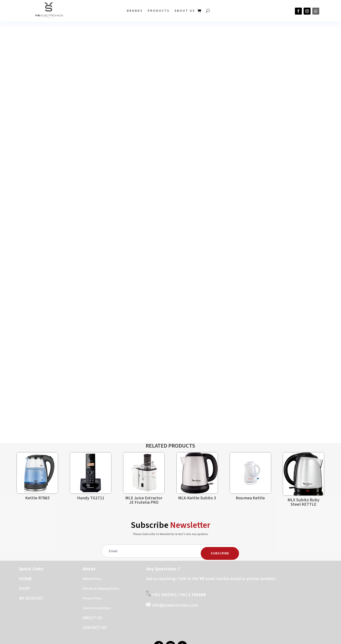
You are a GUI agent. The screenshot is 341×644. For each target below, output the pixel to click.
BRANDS (135, 11)
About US (185, 11)
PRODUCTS (159, 11)
